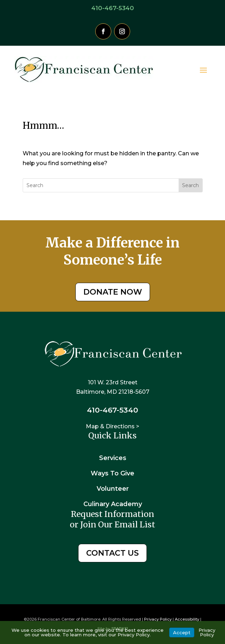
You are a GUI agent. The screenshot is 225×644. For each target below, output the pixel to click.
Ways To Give (112, 473)
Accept (182, 632)
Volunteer (113, 489)
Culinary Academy (113, 504)
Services (113, 458)
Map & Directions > (112, 426)
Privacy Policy (158, 619)
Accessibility (187, 619)
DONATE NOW (113, 292)
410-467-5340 (113, 8)
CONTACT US (112, 553)
